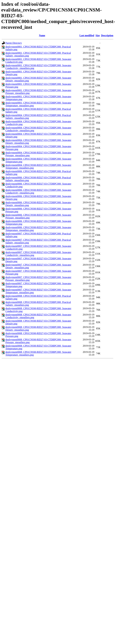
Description (107, 35)
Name (42, 35)
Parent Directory (14, 43)
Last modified (87, 35)
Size (98, 35)
